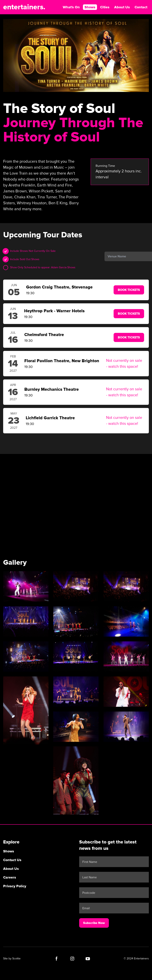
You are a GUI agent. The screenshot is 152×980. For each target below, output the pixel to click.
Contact (141, 7)
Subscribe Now (94, 923)
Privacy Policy (15, 886)
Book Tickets (129, 290)
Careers (10, 877)
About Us (122, 7)
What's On (71, 7)
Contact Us (12, 860)
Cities (105, 7)
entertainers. (24, 7)
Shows (90, 7)
